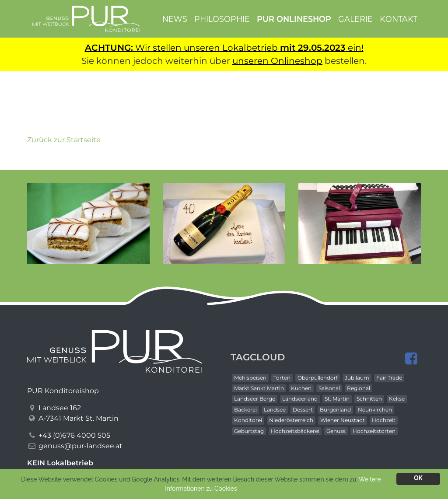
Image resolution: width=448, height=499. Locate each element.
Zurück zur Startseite (64, 140)
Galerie (355, 19)
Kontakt (399, 19)
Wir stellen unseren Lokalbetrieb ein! (224, 48)
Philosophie (222, 19)
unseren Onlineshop (277, 61)
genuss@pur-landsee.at (80, 446)
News (175, 19)
